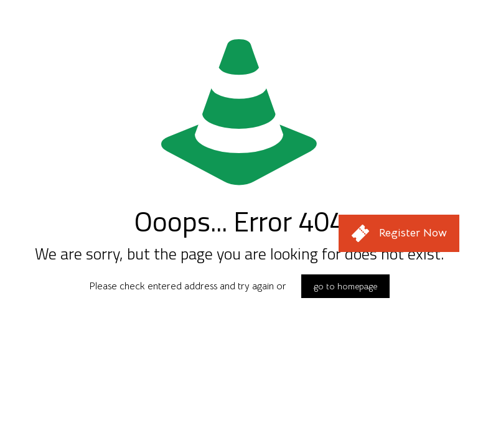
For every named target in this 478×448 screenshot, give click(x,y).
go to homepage (345, 286)
